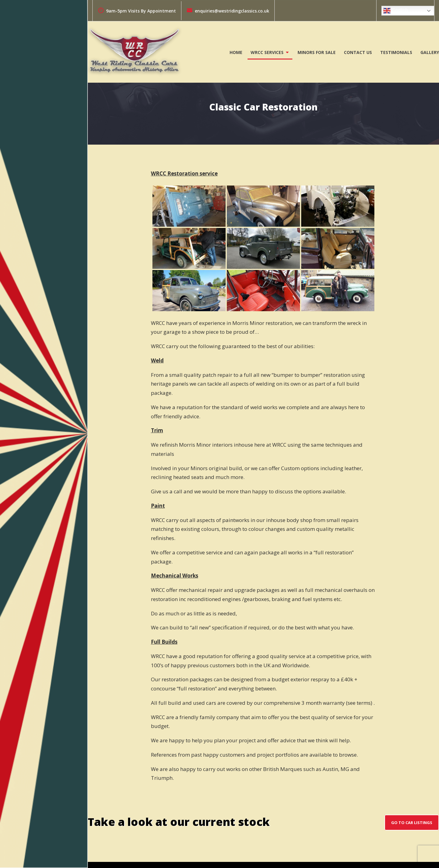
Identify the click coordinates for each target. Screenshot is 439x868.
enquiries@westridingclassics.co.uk (228, 11)
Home (236, 52)
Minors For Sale (317, 52)
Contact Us (358, 52)
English (396, 11)
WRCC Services (267, 52)
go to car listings (412, 823)
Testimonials (396, 52)
